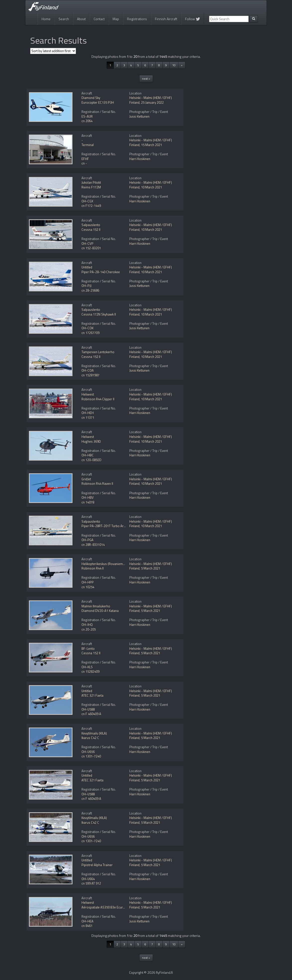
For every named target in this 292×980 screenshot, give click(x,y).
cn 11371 (88, 417)
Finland (134, 102)
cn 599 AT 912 (91, 883)
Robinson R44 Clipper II (98, 399)
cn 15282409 (90, 671)
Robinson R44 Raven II (97, 484)
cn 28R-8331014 (93, 545)
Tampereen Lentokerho (98, 352)
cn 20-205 (89, 629)
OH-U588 (88, 709)
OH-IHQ (87, 625)
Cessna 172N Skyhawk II (99, 314)
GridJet (86, 479)
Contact (99, 19)
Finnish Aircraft (166, 19)
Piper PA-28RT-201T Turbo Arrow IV (107, 526)
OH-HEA (87, 921)
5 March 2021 (151, 568)
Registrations (137, 19)
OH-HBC (88, 455)
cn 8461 (87, 926)
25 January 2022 (152, 102)
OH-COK (87, 328)
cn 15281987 (90, 375)
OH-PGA (87, 540)
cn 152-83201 (91, 248)
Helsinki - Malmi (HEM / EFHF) (151, 98)
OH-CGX (87, 201)
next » (146, 79)
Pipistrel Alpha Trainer (97, 865)
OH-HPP (88, 582)
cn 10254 (88, 587)
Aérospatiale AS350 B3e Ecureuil (105, 907)
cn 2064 (87, 121)
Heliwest (88, 394)
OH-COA (88, 370)
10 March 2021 (151, 187)
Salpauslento (91, 225)
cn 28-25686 (90, 290)
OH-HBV (88, 497)
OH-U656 (88, 752)
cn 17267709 (90, 333)
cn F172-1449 (91, 206)
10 (174, 65)
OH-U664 (88, 879)
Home (46, 19)
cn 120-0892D (91, 460)
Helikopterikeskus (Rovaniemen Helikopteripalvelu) (117, 564)
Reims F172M (91, 187)
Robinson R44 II (93, 568)
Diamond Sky (91, 98)
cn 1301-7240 (91, 756)
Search (64, 19)
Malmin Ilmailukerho (96, 606)
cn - (84, 163)
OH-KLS (87, 667)
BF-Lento (88, 649)
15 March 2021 (151, 145)
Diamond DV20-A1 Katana (100, 611)
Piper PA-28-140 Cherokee (101, 272)
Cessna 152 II (91, 230)
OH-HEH (88, 413)
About (81, 19)
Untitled (87, 267)
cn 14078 (88, 502)
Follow (193, 19)
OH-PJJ (86, 286)
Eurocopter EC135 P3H (98, 102)
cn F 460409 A (91, 714)
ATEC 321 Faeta (92, 695)
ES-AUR (87, 116)
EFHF (85, 159)
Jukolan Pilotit (91, 182)
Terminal (88, 145)
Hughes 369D (91, 441)
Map (116, 19)
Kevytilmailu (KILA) (94, 733)
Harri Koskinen (140, 159)
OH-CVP (87, 244)
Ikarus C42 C (90, 738)
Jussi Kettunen (139, 116)
